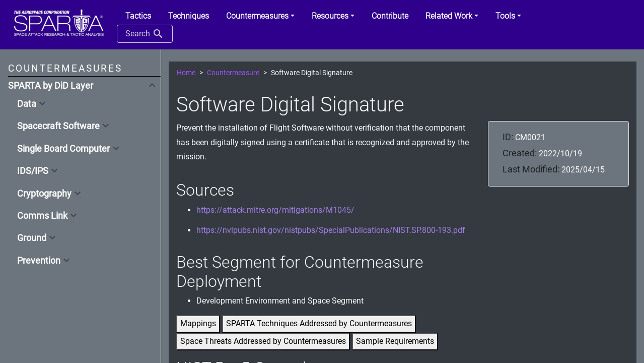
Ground (32, 238)
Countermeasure (233, 73)
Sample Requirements (395, 341)
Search (145, 34)
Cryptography (44, 194)
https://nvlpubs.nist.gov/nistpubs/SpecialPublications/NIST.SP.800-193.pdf (331, 230)
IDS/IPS (33, 171)
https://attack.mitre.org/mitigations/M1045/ (275, 210)
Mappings (198, 323)
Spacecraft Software (58, 126)
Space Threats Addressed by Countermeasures (263, 341)
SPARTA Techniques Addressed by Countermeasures (319, 323)
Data (27, 104)
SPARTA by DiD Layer (51, 86)
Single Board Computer (63, 149)
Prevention (39, 261)
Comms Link (42, 216)
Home (186, 73)
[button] (260, 16)
